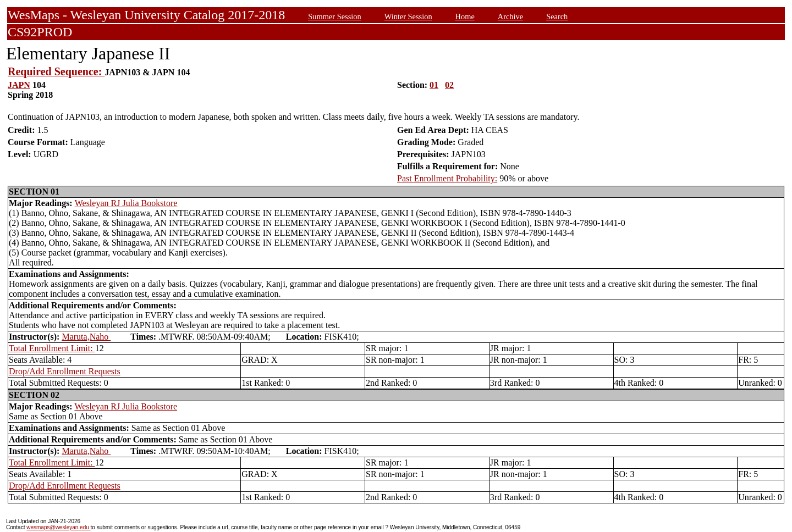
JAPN (19, 85)
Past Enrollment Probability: (447, 178)
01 (434, 85)
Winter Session (408, 16)
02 (449, 85)
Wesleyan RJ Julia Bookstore (126, 203)
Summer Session (334, 16)
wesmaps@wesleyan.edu (58, 527)
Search (557, 16)
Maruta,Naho (86, 337)
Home (465, 16)
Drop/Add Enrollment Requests (65, 371)
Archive (510, 16)
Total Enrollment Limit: (52, 348)
